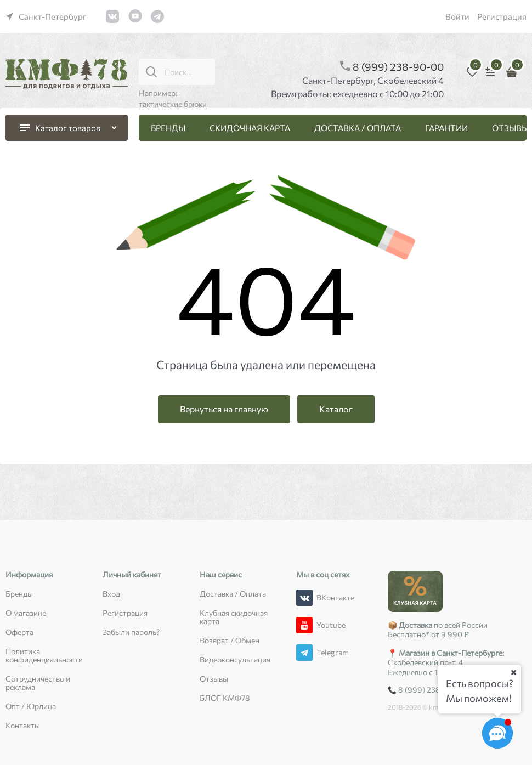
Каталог (336, 409)
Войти (457, 16)
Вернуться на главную (224, 409)
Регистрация (502, 16)
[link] (46, 16)
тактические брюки (173, 104)
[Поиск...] (151, 72)
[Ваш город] (513, 672)
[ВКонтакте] (304, 598)
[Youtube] (304, 625)
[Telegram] (304, 653)
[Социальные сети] (497, 733)
